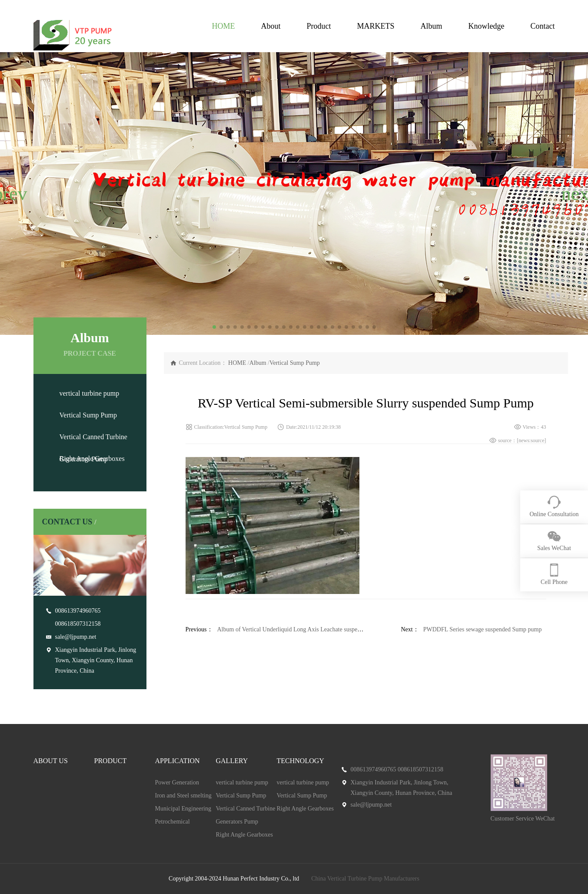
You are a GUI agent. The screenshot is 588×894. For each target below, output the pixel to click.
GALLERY (232, 761)
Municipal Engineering (183, 809)
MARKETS (375, 26)
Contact (543, 26)
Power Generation (177, 782)
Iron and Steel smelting (183, 796)
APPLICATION (178, 761)
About (271, 26)
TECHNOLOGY (301, 761)
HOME (223, 26)
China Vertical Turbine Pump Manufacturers (365, 879)
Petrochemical (173, 822)
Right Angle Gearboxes (92, 459)
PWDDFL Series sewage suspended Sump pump (483, 629)
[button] (10, 193)
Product (319, 26)
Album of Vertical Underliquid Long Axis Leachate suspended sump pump (308, 629)
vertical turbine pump (90, 393)
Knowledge (487, 26)
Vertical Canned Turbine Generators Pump (246, 815)
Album (432, 26)
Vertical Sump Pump (88, 415)
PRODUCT (111, 761)
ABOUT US (51, 761)
